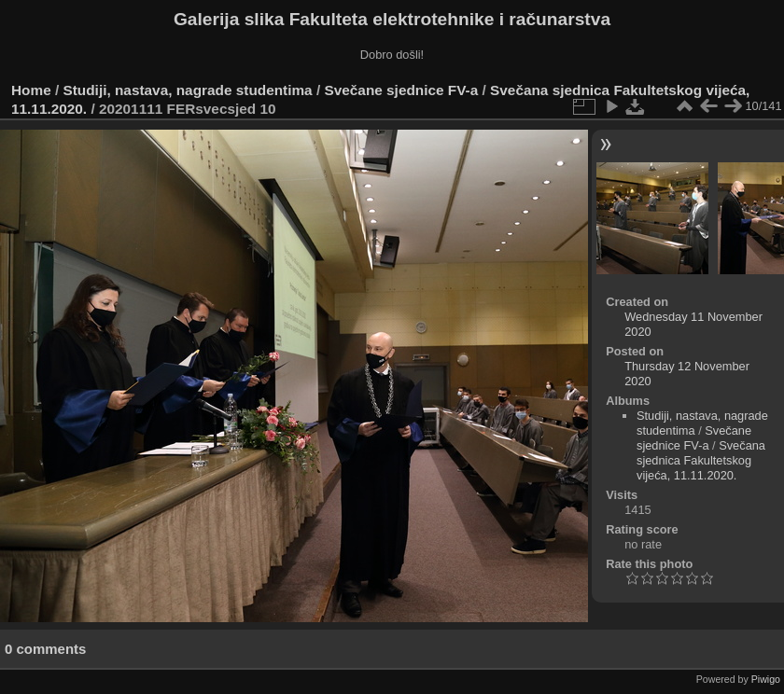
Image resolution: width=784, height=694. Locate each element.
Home (31, 90)
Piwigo (766, 679)
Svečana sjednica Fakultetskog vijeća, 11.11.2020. (701, 460)
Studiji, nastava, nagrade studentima (188, 90)
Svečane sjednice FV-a (401, 90)
